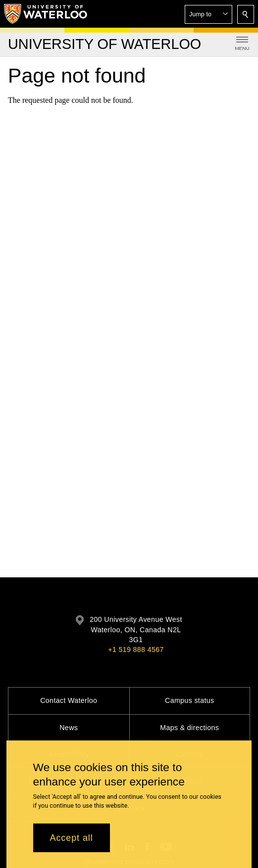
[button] (208, 14)
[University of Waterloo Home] (46, 14)
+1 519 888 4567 (136, 650)
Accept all (72, 843)
